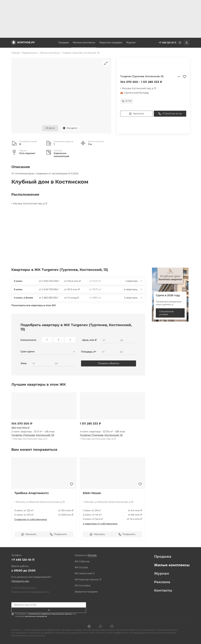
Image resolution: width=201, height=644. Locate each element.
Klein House (92, 493)
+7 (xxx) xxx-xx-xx (170, 114)
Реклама (162, 582)
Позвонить (58, 534)
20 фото (50, 128)
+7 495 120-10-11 (23, 560)
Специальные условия (166, 313)
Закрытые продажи (111, 43)
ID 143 (127, 101)
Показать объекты (109, 363)
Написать (137, 114)
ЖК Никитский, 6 (85, 574)
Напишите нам (20, 581)
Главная (15, 53)
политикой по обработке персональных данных (50, 614)
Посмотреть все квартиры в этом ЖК (34, 305)
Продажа (63, 43)
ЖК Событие (82, 562)
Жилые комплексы (84, 43)
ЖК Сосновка (82, 586)
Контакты (163, 590)
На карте (70, 128)
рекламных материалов (36, 616)
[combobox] (48, 352)
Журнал (131, 43)
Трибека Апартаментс (32, 493)
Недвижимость (30, 53)
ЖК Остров (81, 568)
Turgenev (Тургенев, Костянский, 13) (81, 53)
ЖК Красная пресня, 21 (88, 580)
